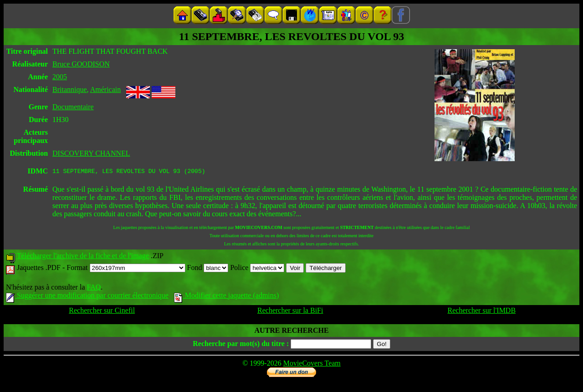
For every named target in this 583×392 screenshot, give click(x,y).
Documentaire (73, 107)
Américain (106, 89)
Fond (208, 269)
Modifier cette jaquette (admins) (227, 297)
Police (257, 269)
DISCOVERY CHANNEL (91, 153)
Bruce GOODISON (81, 64)
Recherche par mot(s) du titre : (241, 345)
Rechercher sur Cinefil (102, 312)
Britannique (70, 89)
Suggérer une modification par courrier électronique (87, 297)
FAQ (94, 288)
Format (126, 269)
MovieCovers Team (312, 364)
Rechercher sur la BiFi (290, 312)
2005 (60, 77)
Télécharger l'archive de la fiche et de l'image (83, 257)
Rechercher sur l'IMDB (482, 312)
